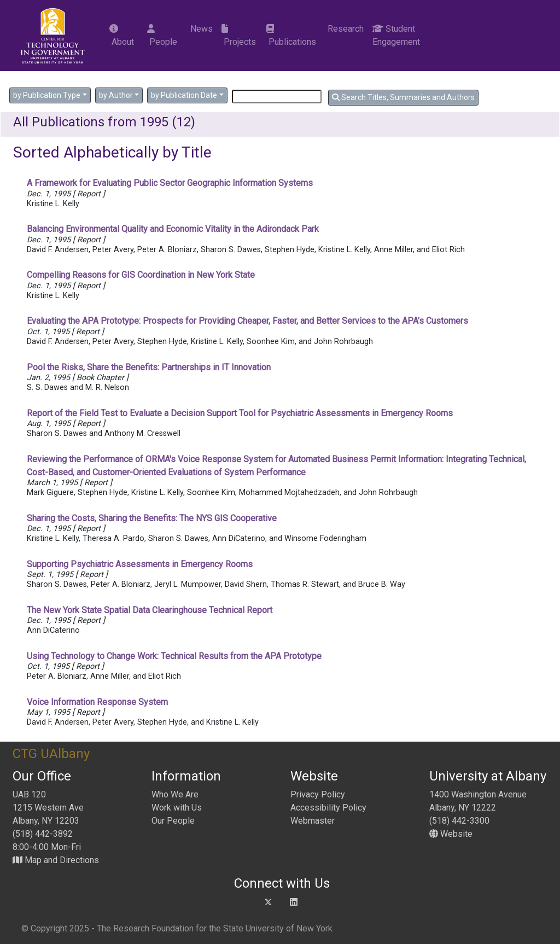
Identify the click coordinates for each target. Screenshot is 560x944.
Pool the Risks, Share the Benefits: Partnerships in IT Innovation (149, 367)
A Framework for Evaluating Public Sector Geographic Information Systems (170, 183)
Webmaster (313, 821)
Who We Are (175, 794)
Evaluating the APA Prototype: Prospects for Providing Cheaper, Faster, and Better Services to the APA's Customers (247, 321)
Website (451, 834)
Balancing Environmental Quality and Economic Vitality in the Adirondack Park (173, 229)
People (162, 36)
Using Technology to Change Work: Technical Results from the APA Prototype (174, 656)
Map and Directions (56, 860)
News (200, 29)
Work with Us (177, 808)
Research (345, 29)
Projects (239, 36)
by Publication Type (47, 95)
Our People (173, 821)
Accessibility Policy (328, 808)
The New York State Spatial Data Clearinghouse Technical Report (150, 610)
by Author (116, 95)
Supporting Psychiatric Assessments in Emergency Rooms (140, 564)
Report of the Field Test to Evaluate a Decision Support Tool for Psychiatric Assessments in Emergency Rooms (240, 413)
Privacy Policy (318, 794)
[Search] (277, 97)
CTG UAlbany (51, 754)
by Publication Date (184, 95)
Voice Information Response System (97, 702)
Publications (291, 36)
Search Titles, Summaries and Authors (403, 97)
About (122, 36)
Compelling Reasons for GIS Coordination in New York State (141, 275)
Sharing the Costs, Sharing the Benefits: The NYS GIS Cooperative (152, 518)
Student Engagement (396, 35)
